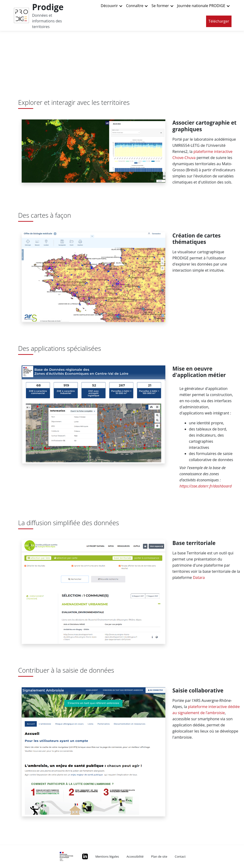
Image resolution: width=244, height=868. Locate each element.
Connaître (135, 6)
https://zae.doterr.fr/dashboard (206, 486)
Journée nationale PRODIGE (201, 6)
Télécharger (219, 21)
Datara (199, 577)
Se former (160, 6)
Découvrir (109, 6)
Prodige (48, 7)
